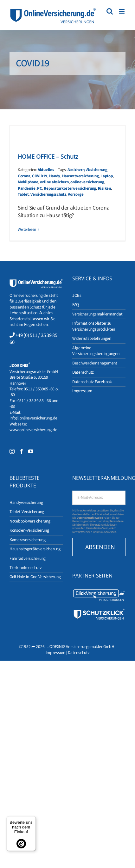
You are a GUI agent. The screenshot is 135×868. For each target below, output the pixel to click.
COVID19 (40, 176)
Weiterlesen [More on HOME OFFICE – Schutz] (27, 229)
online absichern (54, 182)
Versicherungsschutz (48, 194)
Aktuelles (46, 170)
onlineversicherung (87, 182)
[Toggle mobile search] (110, 11)
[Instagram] (12, 451)
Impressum (56, 653)
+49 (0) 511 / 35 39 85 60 (33, 339)
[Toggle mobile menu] (122, 11)
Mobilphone (28, 182)
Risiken (104, 188)
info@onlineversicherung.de (33, 418)
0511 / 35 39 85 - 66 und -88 (34, 403)
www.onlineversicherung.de (33, 430)
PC (39, 188)
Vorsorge (76, 194)
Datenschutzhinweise (90, 518)
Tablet (23, 194)
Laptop (106, 176)
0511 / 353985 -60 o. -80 (34, 392)
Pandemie (27, 188)
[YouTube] (31, 451)
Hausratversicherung (80, 176)
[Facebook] (22, 451)
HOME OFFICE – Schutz (48, 156)
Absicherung (97, 170)
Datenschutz (79, 653)
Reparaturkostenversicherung (70, 188)
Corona (24, 176)
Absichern (76, 170)
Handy (55, 176)
